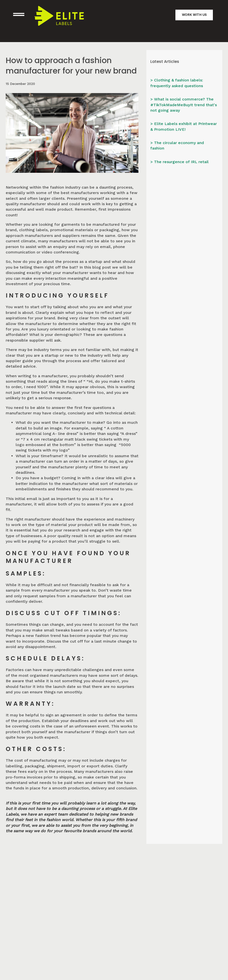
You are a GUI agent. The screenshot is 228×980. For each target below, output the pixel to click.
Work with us (194, 15)
